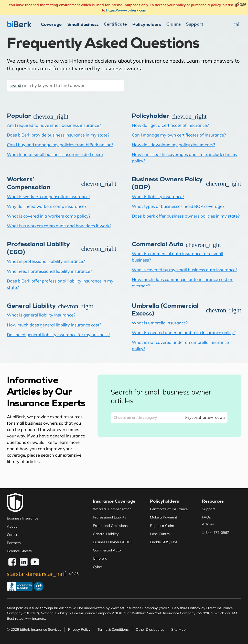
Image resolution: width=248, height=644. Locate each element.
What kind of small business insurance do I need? (55, 154)
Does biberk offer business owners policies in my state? (186, 216)
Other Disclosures (150, 629)
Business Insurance (23, 518)
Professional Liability (110, 517)
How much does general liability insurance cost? (54, 325)
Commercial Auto (107, 550)
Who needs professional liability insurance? (49, 271)
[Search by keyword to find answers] (66, 86)
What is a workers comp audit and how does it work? (59, 226)
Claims (174, 24)
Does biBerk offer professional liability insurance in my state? (60, 284)
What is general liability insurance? (41, 315)
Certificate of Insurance (169, 509)
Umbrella (100, 558)
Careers (13, 534)
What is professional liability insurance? (46, 261)
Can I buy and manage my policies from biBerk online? (60, 145)
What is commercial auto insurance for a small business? (177, 257)
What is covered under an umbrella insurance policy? (184, 332)
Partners (14, 543)
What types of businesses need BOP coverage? (178, 206)
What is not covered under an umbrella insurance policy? (180, 345)
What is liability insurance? (158, 196)
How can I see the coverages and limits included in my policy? (185, 157)
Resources (213, 501)
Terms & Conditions (113, 629)
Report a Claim (162, 526)
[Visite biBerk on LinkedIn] (24, 562)
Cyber (98, 567)
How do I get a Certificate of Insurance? (170, 125)
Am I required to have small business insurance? (54, 125)
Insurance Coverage (114, 501)
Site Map (178, 629)
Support (195, 24)
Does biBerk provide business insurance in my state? (58, 135)
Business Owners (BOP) (112, 542)
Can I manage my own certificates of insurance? (179, 135)
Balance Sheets (19, 551)
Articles (208, 524)
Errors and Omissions (110, 526)
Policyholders (164, 501)
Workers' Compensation (112, 509)
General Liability (106, 534)
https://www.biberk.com (126, 10)
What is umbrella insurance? (160, 323)
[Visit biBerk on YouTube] (35, 562)
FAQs (206, 517)
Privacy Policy (79, 629)
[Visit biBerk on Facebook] (12, 562)
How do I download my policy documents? (173, 145)
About (12, 526)
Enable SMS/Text (164, 542)
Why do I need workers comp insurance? (47, 206)
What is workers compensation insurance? (49, 196)
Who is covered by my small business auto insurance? (185, 270)
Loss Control (160, 534)
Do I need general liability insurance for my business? (59, 335)
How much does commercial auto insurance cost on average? (183, 283)
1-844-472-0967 (215, 532)
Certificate (115, 24)
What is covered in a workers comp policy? (49, 216)
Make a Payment (164, 517)
